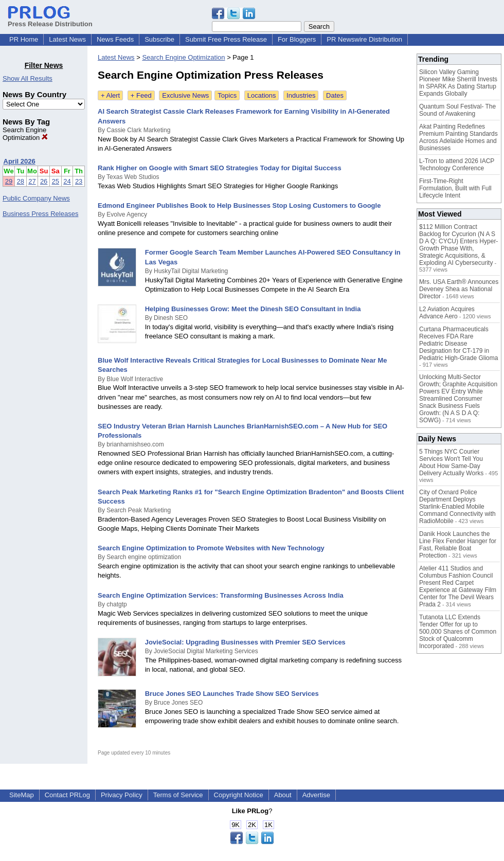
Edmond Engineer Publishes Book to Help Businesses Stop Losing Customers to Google (239, 205)
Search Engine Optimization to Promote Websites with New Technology (211, 548)
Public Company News (36, 198)
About (283, 795)
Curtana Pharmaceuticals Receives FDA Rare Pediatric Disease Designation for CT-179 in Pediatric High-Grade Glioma (458, 344)
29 (9, 181)
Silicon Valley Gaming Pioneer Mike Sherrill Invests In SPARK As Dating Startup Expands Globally (458, 83)
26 (44, 181)
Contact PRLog (67, 795)
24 (67, 181)
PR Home (24, 39)
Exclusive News (185, 95)
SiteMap (22, 795)
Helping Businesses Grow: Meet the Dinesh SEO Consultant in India (253, 309)
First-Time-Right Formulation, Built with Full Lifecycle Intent (455, 188)
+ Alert (110, 95)
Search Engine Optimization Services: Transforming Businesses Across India (221, 595)
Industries (301, 95)
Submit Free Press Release (226, 39)
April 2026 (20, 161)
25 (56, 181)
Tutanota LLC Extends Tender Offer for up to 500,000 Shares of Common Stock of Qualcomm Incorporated (458, 632)
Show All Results (28, 78)
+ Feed (141, 95)
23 (79, 181)
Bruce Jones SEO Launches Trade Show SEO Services (232, 694)
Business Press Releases (40, 214)
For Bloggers (297, 39)
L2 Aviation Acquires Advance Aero (447, 313)
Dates (335, 95)
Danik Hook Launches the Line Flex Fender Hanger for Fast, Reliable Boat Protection (458, 545)
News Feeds (115, 39)
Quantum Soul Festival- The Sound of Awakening (457, 110)
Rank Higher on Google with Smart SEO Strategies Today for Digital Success (220, 168)
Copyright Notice (239, 795)
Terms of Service (178, 795)
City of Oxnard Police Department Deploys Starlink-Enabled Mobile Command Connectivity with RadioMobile (457, 507)
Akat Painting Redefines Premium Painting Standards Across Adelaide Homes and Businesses (458, 137)
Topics (227, 95)
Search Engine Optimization (25, 134)
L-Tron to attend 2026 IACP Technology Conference (457, 165)
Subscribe (159, 39)
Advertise (316, 795)
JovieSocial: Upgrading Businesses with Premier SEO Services (245, 642)
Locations (262, 95)
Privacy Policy (122, 795)
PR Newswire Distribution (364, 39)
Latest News (67, 39)
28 (21, 181)
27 (32, 181)
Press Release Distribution (50, 20)
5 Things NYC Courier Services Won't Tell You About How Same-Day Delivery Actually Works (451, 462)
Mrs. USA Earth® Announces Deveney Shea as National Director (459, 289)
